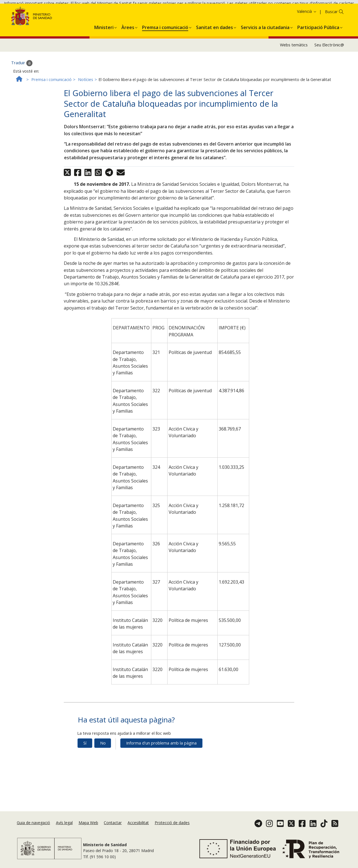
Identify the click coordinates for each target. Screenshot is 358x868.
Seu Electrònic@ (329, 69)
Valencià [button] (307, 35)
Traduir (22, 87)
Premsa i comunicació (51, 103)
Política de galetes (272, 13)
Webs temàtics (294, 69)
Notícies (86, 103)
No (103, 766)
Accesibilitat (138, 823)
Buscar (331, 35)
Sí (85, 766)
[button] (104, 50)
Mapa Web (88, 823)
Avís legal (64, 823)
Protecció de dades (172, 823)
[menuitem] (104, 50)
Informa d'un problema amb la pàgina (161, 766)
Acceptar (302, 14)
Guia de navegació (33, 823)
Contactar (113, 823)
